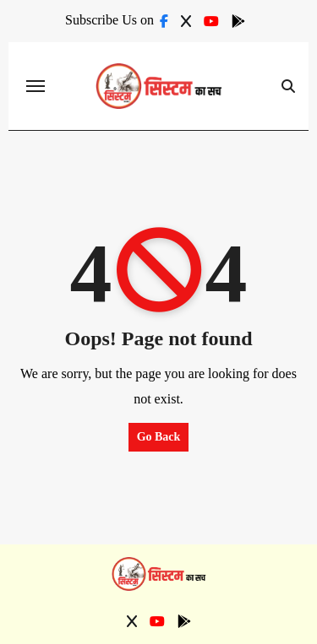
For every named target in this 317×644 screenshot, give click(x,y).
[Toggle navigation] (36, 86)
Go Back (159, 437)
